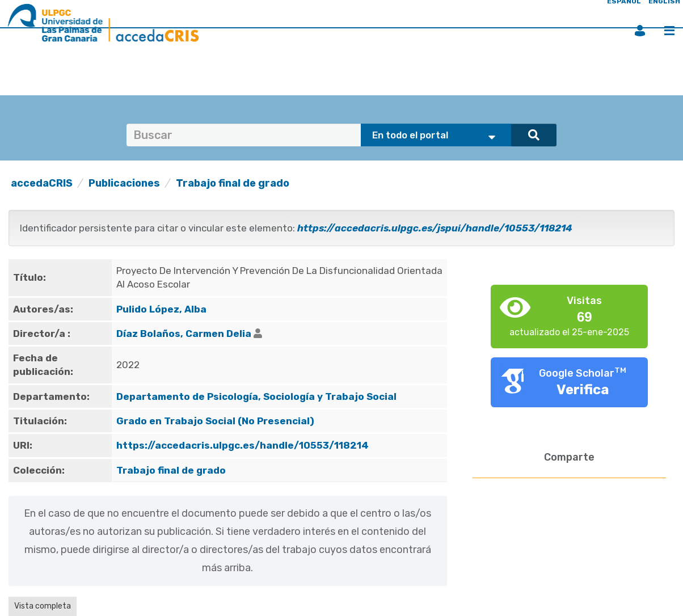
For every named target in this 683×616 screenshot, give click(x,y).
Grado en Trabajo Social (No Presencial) (215, 421)
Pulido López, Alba (161, 309)
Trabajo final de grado (233, 183)
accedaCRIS (42, 183)
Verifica (583, 390)
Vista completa (43, 606)
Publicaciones (124, 183)
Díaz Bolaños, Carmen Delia (184, 334)
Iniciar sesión (640, 31)
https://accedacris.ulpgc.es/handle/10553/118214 (243, 445)
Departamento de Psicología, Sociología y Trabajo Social (256, 396)
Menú (669, 31)
